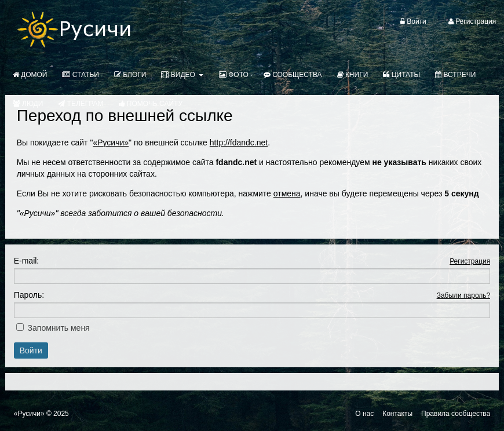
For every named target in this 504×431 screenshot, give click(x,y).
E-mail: (27, 261)
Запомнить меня (59, 328)
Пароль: (29, 295)
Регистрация (470, 261)
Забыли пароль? (464, 295)
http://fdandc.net (239, 143)
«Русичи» (111, 143)
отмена (287, 193)
